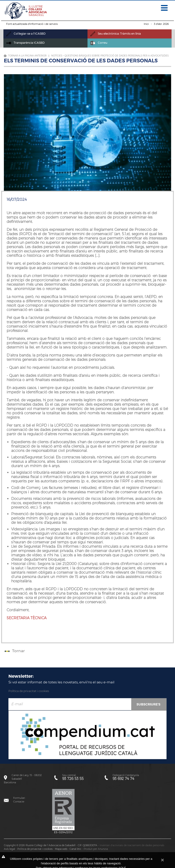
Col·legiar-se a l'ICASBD (26, 34)
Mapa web (61, 849)
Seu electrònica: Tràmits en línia (116, 34)
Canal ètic (75, 849)
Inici (146, 24)
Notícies (57, 56)
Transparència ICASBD (25, 43)
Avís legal (9, 849)
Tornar (14, 651)
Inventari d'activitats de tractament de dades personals (132, 845)
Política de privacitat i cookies (29, 691)
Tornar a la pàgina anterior (25, 56)
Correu (99, 43)
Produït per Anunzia (96, 849)
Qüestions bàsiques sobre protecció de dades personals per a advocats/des (117, 56)
